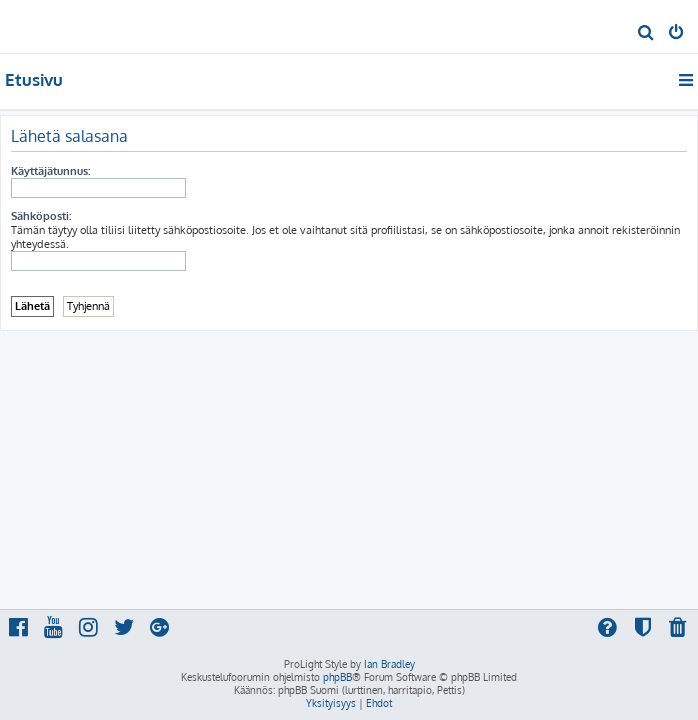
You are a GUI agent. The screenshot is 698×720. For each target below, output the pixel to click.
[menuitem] (646, 34)
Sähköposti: (41, 216)
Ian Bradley (389, 664)
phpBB (337, 677)
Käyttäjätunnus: (50, 171)
